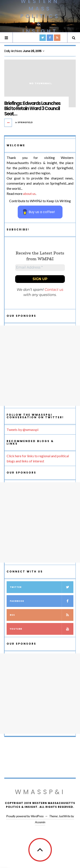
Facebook (42, 601)
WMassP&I (40, 792)
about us (29, 193)
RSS (42, 615)
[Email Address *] (40, 267)
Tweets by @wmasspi (23, 430)
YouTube (42, 629)
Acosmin (40, 822)
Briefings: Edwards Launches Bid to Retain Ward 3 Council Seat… (32, 108)
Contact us (54, 290)
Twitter (42, 587)
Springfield (25, 122)
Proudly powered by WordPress (25, 816)
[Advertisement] (40, 366)
